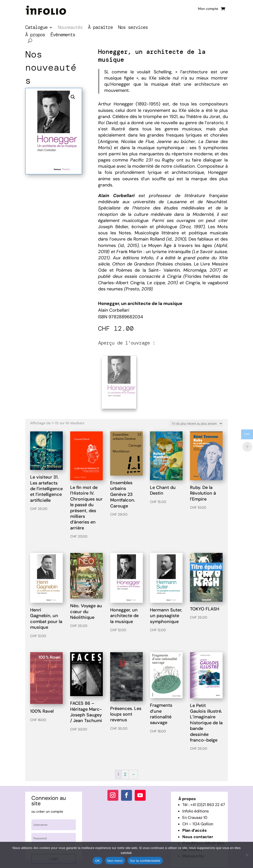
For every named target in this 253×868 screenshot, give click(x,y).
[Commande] (196, 420)
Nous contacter (198, 833)
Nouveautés (70, 28)
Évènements (63, 35)
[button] (73, 97)
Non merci (115, 861)
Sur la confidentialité (145, 861)
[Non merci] (247, 855)
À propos (35, 35)
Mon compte (208, 9)
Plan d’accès (195, 826)
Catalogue (36, 28)
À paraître (100, 28)
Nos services (133, 28)
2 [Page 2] (125, 770)
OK (97, 861)
